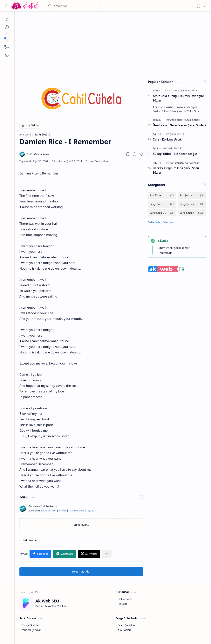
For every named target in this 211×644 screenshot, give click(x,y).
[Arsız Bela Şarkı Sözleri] (183, 90)
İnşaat (90, 511)
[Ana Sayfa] (7, 19)
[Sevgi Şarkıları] (192, 204)
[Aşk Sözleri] (178, 120)
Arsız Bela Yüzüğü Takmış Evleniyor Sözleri (178, 98)
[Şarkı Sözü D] (30, 540)
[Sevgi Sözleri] (193, 120)
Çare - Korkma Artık (167, 139)
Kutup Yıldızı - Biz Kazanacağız (175, 154)
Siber (49, 511)
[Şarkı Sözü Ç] (177, 134)
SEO (43, 511)
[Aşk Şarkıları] (192, 163)
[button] (7, 6)
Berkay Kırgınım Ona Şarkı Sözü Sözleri (176, 170)
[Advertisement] (113, 45)
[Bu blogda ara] (73, 6)
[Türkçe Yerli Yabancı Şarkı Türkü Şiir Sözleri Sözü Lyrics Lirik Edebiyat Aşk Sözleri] (25, 6)
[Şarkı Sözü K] (174, 148)
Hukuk (62, 511)
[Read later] (128, 154)
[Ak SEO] (7, 27)
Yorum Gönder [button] (81, 572)
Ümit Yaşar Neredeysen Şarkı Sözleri (179, 125)
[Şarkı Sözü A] (192, 213)
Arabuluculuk (76, 511)
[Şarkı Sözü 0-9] (162, 213)
